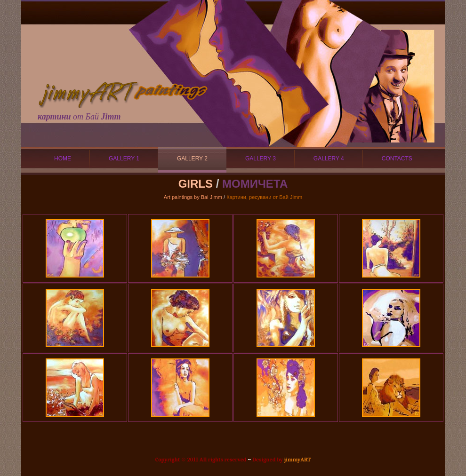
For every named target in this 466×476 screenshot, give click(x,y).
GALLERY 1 (124, 159)
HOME (63, 159)
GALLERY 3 (261, 159)
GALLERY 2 (192, 159)
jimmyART (298, 460)
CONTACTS (397, 159)
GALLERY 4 (329, 159)
